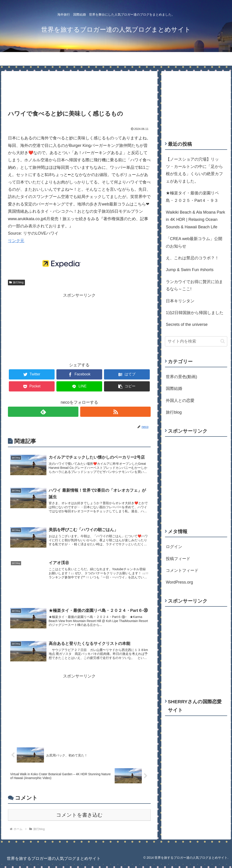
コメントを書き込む (79, 819)
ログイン (174, 547)
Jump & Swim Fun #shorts (190, 270)
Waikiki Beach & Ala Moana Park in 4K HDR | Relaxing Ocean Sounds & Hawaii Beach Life (195, 220)
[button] (223, 341)
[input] (196, 341)
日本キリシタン (180, 301)
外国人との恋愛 (180, 401)
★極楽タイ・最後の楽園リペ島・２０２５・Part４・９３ (192, 197)
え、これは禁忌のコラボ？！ (192, 258)
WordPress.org (179, 582)
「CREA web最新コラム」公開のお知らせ (194, 242)
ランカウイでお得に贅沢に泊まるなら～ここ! (194, 285)
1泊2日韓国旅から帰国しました (195, 313)
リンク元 (16, 241)
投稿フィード (178, 559)
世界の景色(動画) (181, 377)
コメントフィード (182, 570)
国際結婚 (174, 389)
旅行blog (16, 282)
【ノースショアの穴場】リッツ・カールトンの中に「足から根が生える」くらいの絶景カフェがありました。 (194, 170)
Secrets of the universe (187, 324)
